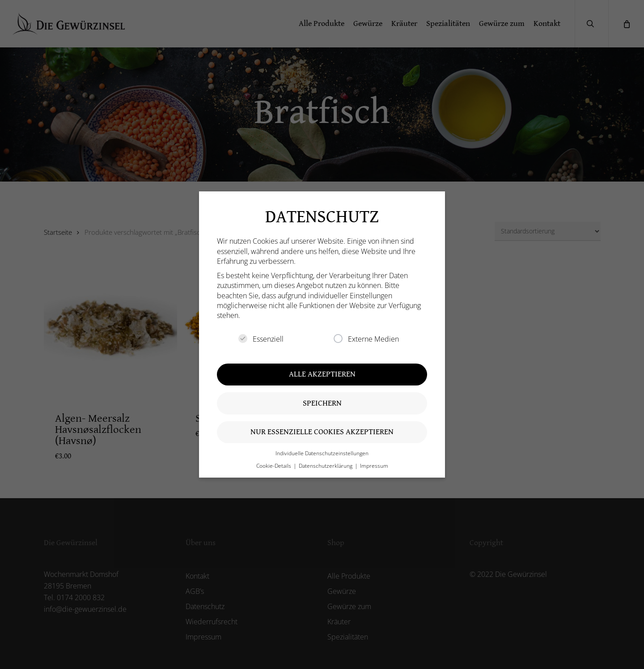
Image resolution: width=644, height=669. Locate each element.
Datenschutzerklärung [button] (326, 466)
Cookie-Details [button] (274, 466)
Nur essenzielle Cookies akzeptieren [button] (322, 432)
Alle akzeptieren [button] (322, 374)
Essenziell (261, 339)
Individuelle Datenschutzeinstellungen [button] (322, 453)
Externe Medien (366, 339)
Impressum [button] (374, 466)
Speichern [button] (322, 403)
